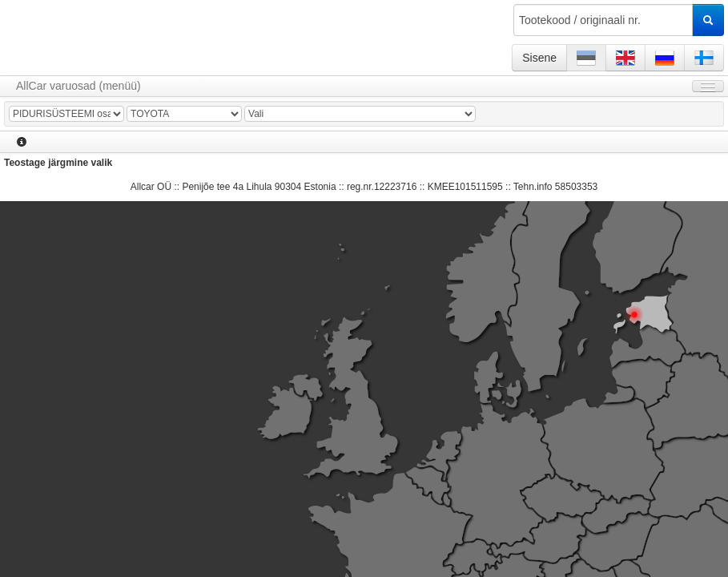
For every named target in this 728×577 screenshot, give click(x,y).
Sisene (539, 58)
